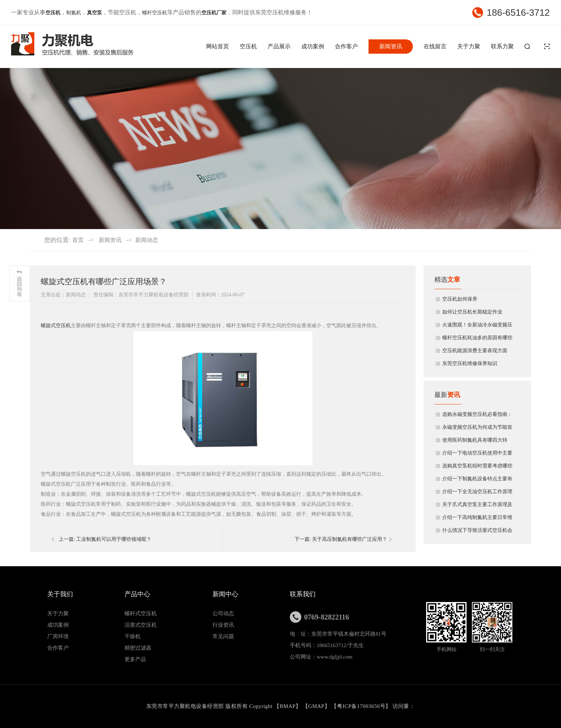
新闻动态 (147, 240)
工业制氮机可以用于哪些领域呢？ (114, 539)
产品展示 (279, 46)
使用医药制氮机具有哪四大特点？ (475, 442)
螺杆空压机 (155, 13)
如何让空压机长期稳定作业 (472, 312)
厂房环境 (58, 636)
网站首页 (218, 46)
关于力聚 (469, 46)
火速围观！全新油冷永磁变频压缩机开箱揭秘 (477, 327)
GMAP (316, 706)
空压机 (248, 46)
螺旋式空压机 (56, 326)
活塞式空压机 (141, 625)
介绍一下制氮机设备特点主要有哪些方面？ (477, 481)
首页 (78, 240)
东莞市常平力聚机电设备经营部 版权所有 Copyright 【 (213, 706)
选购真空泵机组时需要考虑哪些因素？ (477, 468)
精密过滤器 (138, 648)
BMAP (288, 706)
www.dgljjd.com (335, 657)
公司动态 (223, 613)
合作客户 (346, 46)
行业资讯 (223, 625)
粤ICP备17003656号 (361, 706)
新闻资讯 (391, 46)
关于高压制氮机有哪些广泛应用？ (350, 539)
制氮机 (74, 13)
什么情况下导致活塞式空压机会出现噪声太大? (477, 532)
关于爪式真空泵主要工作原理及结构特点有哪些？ (477, 506)
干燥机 (133, 636)
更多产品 (135, 659)
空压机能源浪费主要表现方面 (475, 351)
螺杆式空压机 (141, 613)
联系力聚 (502, 46)
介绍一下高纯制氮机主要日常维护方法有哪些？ (477, 519)
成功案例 (313, 46)
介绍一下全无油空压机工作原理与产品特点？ (477, 494)
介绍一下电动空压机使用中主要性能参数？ (477, 455)
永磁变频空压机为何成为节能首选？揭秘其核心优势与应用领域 (477, 429)
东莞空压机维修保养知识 (470, 363)
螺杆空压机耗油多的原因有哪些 (477, 338)
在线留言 (435, 46)
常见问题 (223, 636)
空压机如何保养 (460, 299)
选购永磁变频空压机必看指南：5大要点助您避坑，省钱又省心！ (477, 416)
